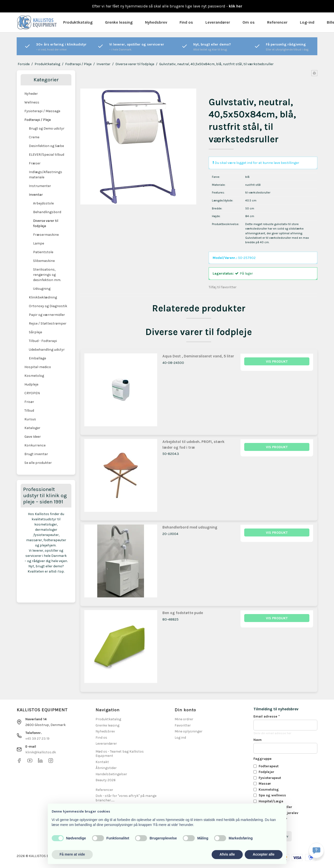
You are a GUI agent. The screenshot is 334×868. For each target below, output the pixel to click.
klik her (236, 6)
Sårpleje (35, 332)
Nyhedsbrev (156, 22)
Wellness (32, 102)
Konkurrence (35, 445)
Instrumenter (40, 186)
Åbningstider (106, 768)
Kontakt (102, 762)
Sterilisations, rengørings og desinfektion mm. (47, 275)
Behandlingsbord (47, 212)
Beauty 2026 (106, 780)
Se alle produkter (38, 463)
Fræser (35, 163)
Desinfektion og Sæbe (46, 146)
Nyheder (31, 94)
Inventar (36, 195)
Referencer (277, 22)
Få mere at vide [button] (72, 854)
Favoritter (183, 725)
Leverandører (218, 22)
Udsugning (42, 289)
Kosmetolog (34, 376)
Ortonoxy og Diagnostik (48, 306)
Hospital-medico (38, 367)
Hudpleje (31, 384)
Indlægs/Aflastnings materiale (46, 175)
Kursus (30, 419)
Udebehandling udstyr (47, 350)
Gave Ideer (33, 437)
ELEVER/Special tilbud (47, 155)
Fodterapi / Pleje (38, 120)
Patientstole (43, 252)
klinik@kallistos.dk (41, 752)
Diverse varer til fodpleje (46, 223)
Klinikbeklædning (43, 297)
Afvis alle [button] (227, 854)
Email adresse (267, 716)
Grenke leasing (119, 22)
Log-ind (307, 22)
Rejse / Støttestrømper (48, 323)
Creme (34, 137)
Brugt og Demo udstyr (47, 128)
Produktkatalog (78, 22)
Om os (249, 22)
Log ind (180, 738)
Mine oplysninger (189, 731)
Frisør (29, 402)
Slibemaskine (44, 261)
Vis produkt (277, 362)
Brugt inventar (36, 454)
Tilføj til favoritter (223, 287)
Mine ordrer (184, 719)
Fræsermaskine (46, 235)
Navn (258, 740)
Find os (186, 22)
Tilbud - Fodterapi (43, 341)
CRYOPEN (32, 393)
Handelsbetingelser (111, 774)
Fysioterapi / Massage (42, 111)
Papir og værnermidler (47, 315)
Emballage (37, 358)
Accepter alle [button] (263, 854)
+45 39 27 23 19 (37, 739)
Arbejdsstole (43, 203)
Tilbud (29, 410)
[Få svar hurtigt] (316, 850)
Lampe (39, 243)
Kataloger (32, 428)
